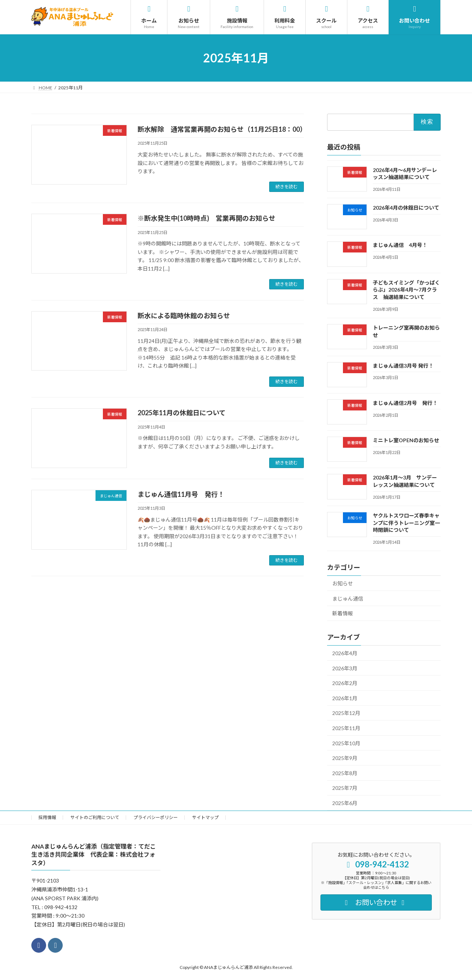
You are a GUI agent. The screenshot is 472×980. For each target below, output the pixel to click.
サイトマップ (205, 817)
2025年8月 (345, 773)
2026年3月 (345, 668)
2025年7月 (345, 788)
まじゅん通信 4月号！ (400, 245)
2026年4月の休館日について (406, 208)
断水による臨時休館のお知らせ (184, 316)
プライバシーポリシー (156, 817)
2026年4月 (345, 653)
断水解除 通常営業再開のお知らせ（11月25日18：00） (222, 129)
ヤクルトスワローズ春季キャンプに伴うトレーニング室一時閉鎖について (406, 523)
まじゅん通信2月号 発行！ (405, 403)
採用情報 (47, 817)
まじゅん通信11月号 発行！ (181, 494)
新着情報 (343, 613)
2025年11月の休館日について (182, 413)
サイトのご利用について (95, 817)
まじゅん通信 (348, 599)
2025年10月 (346, 743)
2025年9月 (345, 758)
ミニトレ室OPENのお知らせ (406, 440)
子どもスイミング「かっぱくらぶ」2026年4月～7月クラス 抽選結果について (406, 290)
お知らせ (343, 583)
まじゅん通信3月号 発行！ (403, 366)
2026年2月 (345, 683)
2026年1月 (345, 698)
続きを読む (287, 187)
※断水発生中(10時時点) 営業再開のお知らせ (206, 218)
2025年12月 (346, 713)
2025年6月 (345, 803)
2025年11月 (346, 728)
